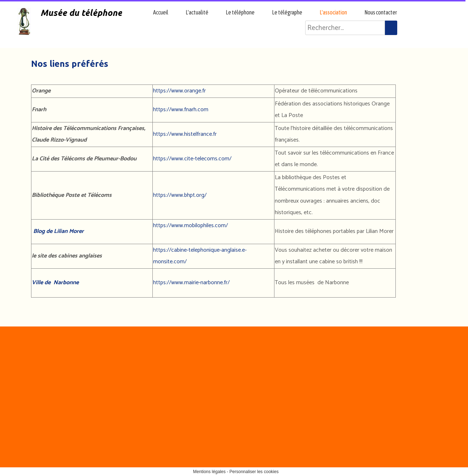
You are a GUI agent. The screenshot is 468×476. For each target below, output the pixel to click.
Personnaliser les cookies (254, 472)
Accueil (161, 12)
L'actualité (197, 12)
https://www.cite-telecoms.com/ (192, 159)
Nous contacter (381, 12)
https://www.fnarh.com (181, 110)
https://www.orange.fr (179, 91)
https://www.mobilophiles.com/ (190, 226)
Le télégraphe (287, 12)
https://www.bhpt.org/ (180, 195)
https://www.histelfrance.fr (185, 134)
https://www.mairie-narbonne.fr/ (191, 283)
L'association (333, 12)
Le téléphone (240, 12)
